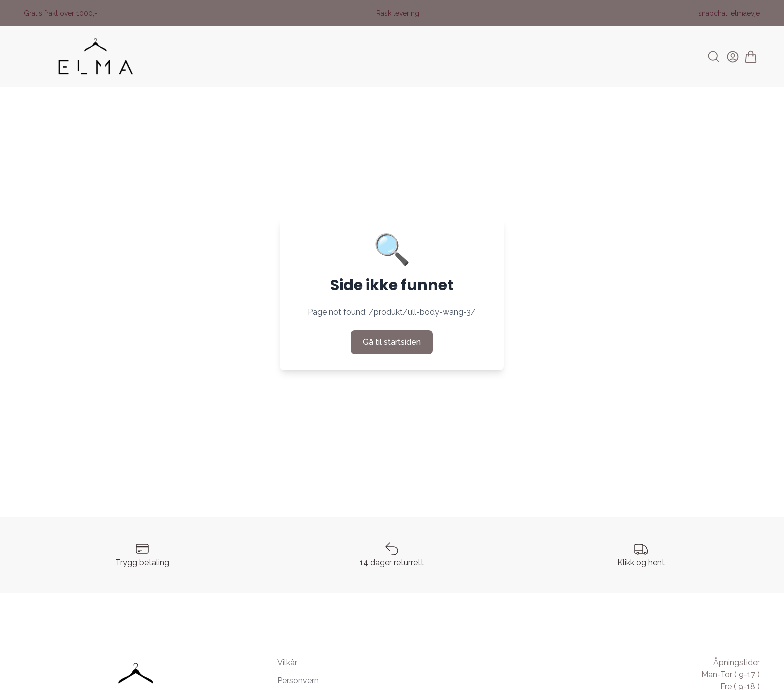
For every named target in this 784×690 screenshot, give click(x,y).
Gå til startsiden (392, 342)
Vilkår (287, 663)
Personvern (298, 681)
